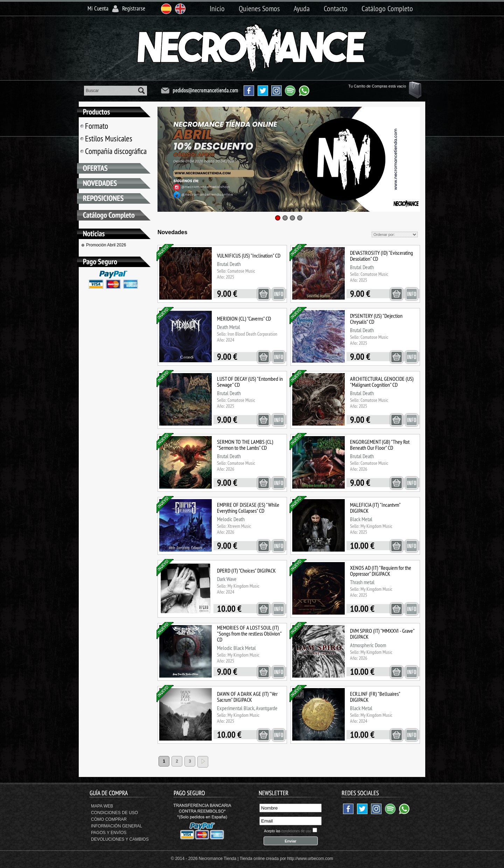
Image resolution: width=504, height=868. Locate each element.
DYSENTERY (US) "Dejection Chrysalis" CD (376, 319)
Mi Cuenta (98, 8)
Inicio (217, 8)
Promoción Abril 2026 (106, 245)
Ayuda (302, 8)
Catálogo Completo (387, 8)
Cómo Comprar (109, 819)
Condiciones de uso (114, 813)
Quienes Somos (259, 8)
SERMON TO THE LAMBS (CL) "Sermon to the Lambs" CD (245, 445)
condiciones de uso (296, 831)
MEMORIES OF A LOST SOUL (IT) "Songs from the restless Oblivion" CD (249, 633)
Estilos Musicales (108, 138)
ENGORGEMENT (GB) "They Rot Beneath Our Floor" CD (380, 445)
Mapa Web (102, 806)
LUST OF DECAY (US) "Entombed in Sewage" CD (250, 382)
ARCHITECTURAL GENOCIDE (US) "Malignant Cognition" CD (382, 382)
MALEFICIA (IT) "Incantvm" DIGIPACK (375, 508)
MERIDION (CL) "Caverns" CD (244, 318)
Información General (117, 826)
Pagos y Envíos (109, 833)
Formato (96, 126)
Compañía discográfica (116, 151)
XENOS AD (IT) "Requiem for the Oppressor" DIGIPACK (381, 571)
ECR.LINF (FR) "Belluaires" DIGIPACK (375, 697)
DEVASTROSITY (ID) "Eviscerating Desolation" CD (381, 256)
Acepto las (288, 831)
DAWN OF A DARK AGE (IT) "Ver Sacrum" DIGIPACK (247, 697)
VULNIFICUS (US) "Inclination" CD (249, 255)
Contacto (336, 8)
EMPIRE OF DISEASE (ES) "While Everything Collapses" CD (248, 508)
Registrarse (134, 8)
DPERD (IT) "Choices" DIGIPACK (246, 570)
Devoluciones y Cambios (120, 839)
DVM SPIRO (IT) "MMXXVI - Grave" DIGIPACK (382, 634)
